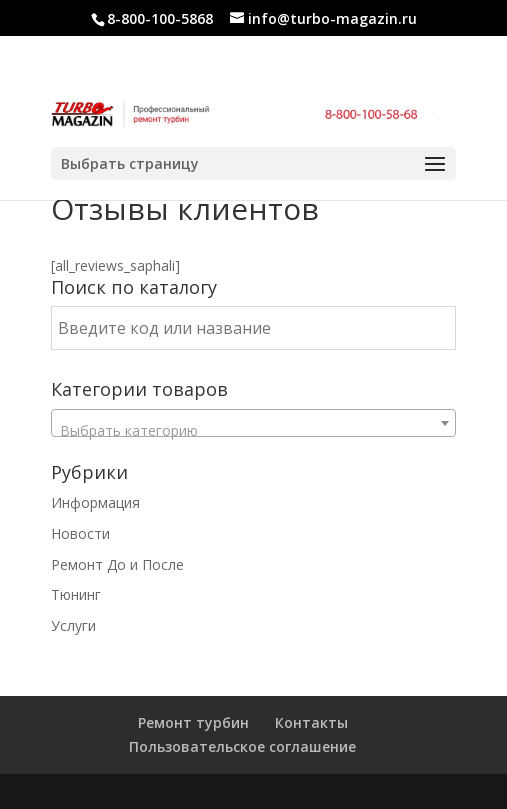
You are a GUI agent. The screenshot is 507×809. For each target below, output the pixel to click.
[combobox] (254, 423)
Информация (95, 502)
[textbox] (254, 431)
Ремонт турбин (193, 722)
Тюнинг (76, 594)
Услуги (73, 625)
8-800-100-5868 (160, 18)
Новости (80, 533)
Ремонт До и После (117, 564)
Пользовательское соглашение (242, 746)
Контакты (311, 722)
